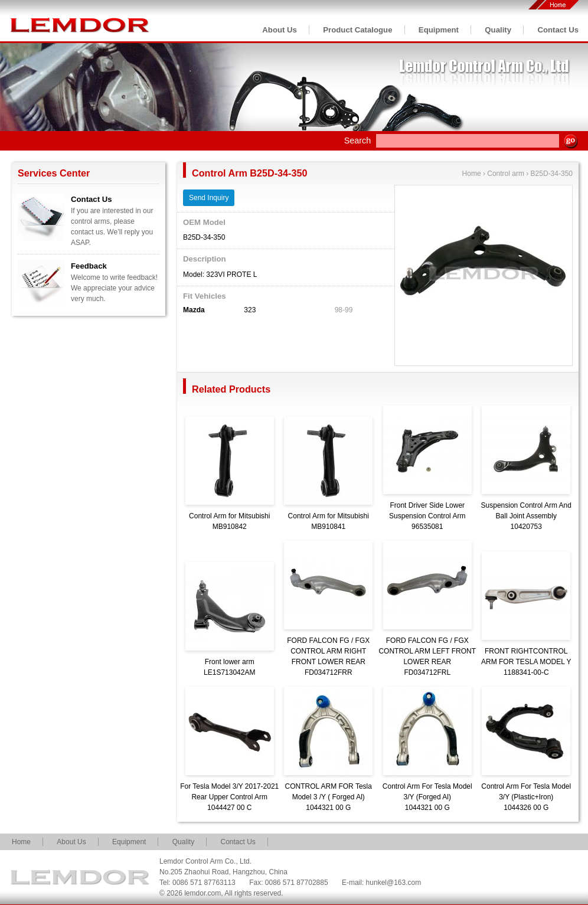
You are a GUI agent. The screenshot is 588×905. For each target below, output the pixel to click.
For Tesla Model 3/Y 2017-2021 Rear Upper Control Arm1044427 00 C (229, 797)
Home (472, 174)
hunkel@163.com (394, 883)
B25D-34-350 (552, 174)
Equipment (439, 30)
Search (358, 141)
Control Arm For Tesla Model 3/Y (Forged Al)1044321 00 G (427, 797)
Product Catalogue (357, 30)
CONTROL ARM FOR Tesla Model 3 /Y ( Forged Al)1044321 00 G (329, 797)
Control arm (506, 174)
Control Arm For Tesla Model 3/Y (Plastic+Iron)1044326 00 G (526, 797)
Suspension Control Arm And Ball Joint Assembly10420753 (526, 516)
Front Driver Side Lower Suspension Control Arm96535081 (427, 516)
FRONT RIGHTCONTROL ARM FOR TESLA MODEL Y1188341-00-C (526, 662)
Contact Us (558, 30)
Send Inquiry (209, 198)
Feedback (89, 266)
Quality (498, 30)
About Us (280, 30)
